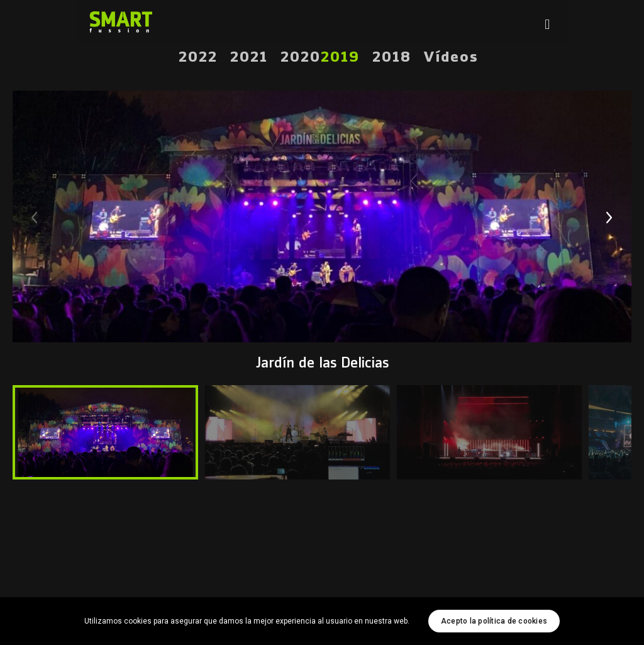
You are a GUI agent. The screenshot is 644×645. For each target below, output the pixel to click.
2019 (340, 58)
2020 (301, 58)
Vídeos (451, 58)
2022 (198, 58)
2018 (392, 58)
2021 (249, 58)
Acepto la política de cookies (494, 621)
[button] (609, 217)
